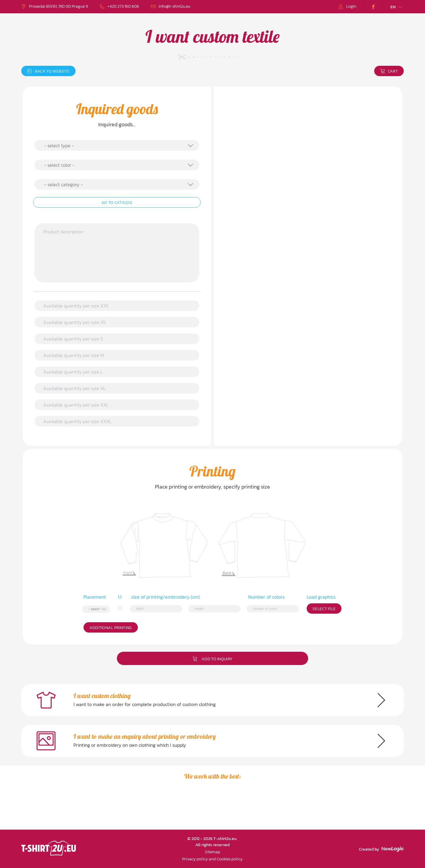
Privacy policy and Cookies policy (212, 859)
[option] (62, 808)
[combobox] (117, 145)
